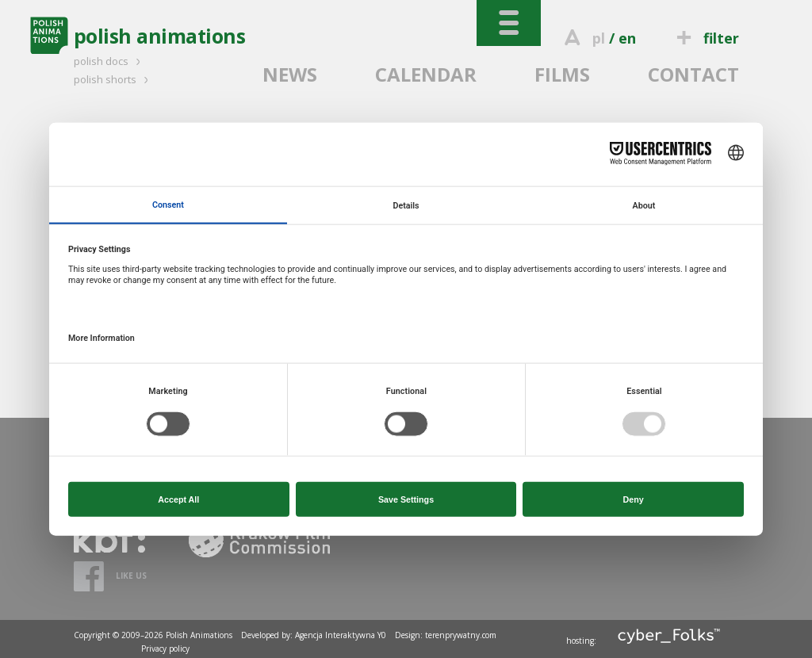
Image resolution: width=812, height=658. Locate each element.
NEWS (290, 74)
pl (599, 38)
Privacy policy (165, 648)
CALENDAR (426, 74)
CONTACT (693, 74)
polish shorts (113, 79)
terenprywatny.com (461, 635)
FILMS (562, 74)
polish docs (109, 61)
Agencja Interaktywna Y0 (341, 635)
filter (705, 38)
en (627, 38)
